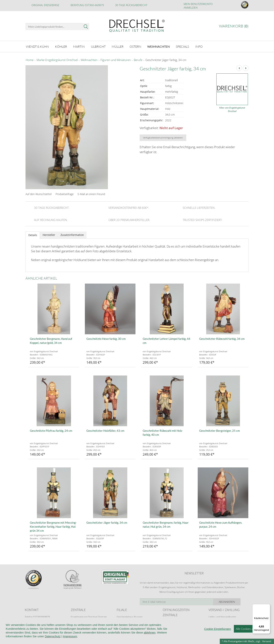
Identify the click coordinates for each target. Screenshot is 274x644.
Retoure (213, 620)
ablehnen (150, 642)
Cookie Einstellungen (218, 638)
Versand (267, 641)
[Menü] (268, 606)
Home (30, 60)
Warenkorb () (234, 26)
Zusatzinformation (72, 235)
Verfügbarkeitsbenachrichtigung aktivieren (163, 137)
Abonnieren (235, 601)
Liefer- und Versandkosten (222, 617)
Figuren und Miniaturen (116, 60)
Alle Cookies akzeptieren (251, 638)
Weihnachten (89, 60)
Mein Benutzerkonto (198, 4)
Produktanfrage (65, 194)
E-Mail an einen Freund (91, 194)
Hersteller (49, 235)
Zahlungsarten (216, 624)
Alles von (232, 109)
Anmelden (191, 8)
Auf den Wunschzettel (39, 194)
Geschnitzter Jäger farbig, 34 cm (166, 60)
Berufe (138, 60)
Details (33, 235)
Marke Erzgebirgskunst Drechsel (57, 60)
